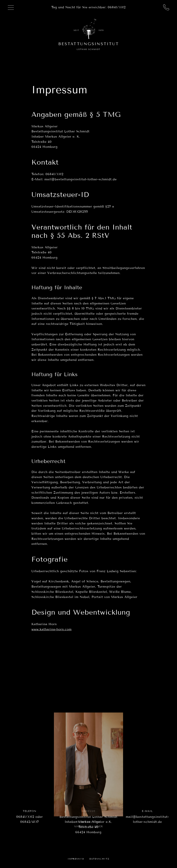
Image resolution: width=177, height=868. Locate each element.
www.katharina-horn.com (52, 629)
